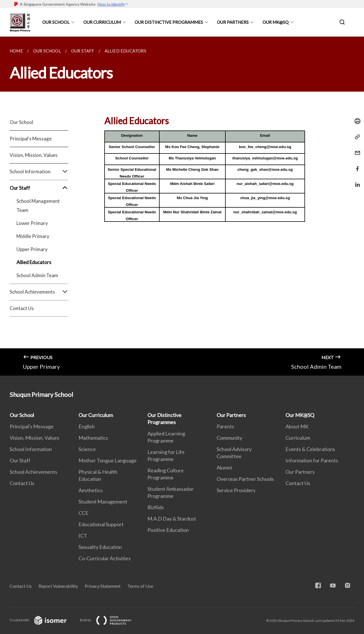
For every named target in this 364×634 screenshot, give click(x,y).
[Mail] (356, 149)
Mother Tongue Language (108, 460)
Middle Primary (33, 236)
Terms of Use (140, 586)
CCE (83, 513)
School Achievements (39, 292)
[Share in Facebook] (356, 165)
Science (87, 449)
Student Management (103, 502)
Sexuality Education (100, 547)
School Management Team (38, 206)
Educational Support (101, 524)
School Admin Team (37, 275)
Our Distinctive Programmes (169, 22)
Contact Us (22, 308)
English (87, 426)
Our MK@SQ (276, 22)
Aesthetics (91, 490)
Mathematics (93, 438)
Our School (56, 22)
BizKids (156, 507)
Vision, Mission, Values (34, 155)
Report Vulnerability (58, 586)
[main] (182, 206)
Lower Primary (32, 223)
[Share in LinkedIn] (356, 181)
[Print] (356, 121)
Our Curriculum (102, 22)
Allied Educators (34, 262)
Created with (43, 620)
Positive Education (168, 530)
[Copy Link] (356, 137)
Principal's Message (31, 139)
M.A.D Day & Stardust (172, 519)
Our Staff (39, 188)
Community (229, 438)
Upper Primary (32, 249)
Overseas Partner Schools (245, 479)
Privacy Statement (103, 586)
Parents (225, 426)
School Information (39, 172)
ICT (83, 536)
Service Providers (236, 490)
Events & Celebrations (310, 449)
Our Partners (233, 22)
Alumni (224, 467)
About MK (297, 426)
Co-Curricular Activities (105, 558)
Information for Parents (312, 460)
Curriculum (298, 438)
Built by (110, 620)
